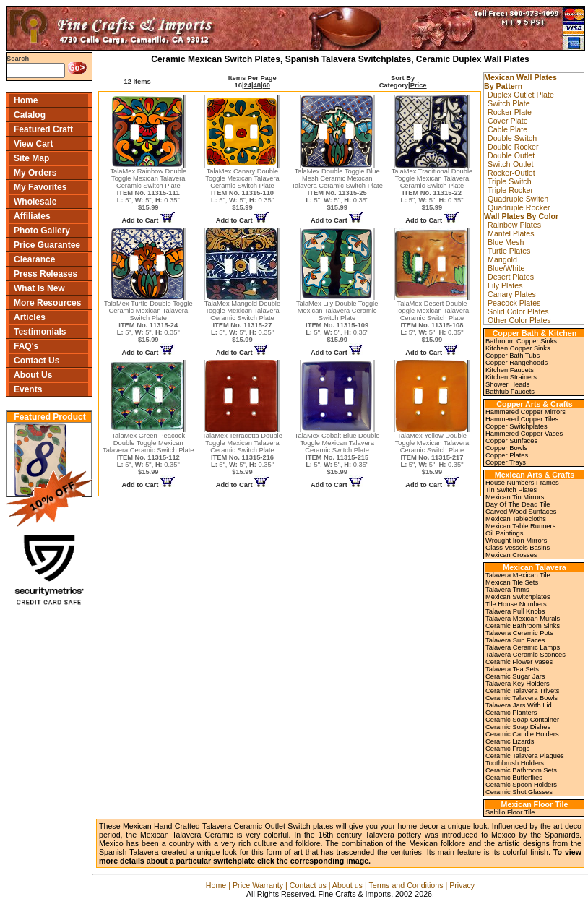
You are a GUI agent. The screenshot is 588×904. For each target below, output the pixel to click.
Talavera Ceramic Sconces (526, 655)
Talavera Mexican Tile (518, 575)
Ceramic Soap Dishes (518, 727)
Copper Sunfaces (511, 441)
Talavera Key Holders (518, 684)
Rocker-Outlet (511, 173)
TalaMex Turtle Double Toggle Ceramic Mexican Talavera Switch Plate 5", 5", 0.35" (148, 322)
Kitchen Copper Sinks (518, 348)
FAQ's (26, 346)
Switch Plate (509, 103)
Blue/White (506, 268)
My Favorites (40, 187)
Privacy (462, 885)
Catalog (30, 115)
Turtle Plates (509, 251)
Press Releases (46, 274)
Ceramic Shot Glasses (519, 792)
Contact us (308, 885)
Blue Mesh (506, 242)
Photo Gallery (42, 231)
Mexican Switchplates (518, 597)
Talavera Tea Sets (512, 669)
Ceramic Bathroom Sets (521, 770)
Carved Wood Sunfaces (521, 512)
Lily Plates (505, 285)
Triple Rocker (510, 190)
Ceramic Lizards (510, 741)
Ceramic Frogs (507, 749)
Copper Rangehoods (516, 363)
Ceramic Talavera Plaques (525, 756)
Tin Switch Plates (511, 490)
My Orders (35, 173)
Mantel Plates (511, 233)
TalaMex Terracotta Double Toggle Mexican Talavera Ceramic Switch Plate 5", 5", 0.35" (242, 454)
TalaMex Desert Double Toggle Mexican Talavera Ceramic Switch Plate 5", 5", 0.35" (432, 322)
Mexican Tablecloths (516, 519)
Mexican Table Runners (520, 526)
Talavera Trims (507, 590)
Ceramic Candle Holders (522, 734)
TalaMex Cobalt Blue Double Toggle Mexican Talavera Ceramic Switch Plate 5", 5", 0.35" (337, 454)
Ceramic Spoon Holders (521, 785)
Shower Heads (507, 384)
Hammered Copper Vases (524, 434)
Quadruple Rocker (519, 207)
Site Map (31, 158)
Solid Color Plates (518, 311)
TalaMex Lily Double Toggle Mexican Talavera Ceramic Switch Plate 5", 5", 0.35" (337, 322)
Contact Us (36, 361)
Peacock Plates (514, 303)
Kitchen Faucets (510, 370)
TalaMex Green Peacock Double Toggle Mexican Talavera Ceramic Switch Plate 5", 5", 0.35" (148, 454)
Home (26, 100)
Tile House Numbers (516, 604)
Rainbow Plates (514, 225)
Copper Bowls (506, 448)
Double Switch (512, 138)
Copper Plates (507, 455)
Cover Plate (508, 121)
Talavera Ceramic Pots (519, 633)
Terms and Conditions (406, 885)
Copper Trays (506, 462)
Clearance (34, 259)
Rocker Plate (510, 112)
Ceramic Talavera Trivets (522, 691)
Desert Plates (511, 277)
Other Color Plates (519, 320)
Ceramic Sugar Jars (515, 676)
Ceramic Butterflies (514, 778)
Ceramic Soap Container (522, 720)
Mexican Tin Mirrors (515, 497)
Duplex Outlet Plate (521, 95)
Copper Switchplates (516, 426)
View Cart (33, 144)
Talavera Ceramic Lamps (523, 647)
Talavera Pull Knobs (515, 611)
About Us (33, 375)
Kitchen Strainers (511, 377)
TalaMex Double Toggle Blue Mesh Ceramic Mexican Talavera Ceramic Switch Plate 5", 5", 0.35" (337, 189)
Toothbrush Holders (515, 763)
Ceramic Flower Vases (519, 662)
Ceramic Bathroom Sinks (523, 626)
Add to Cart (148, 220)
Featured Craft (43, 129)
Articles (30, 317)
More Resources (47, 303)
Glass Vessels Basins (518, 548)
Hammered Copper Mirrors (526, 412)
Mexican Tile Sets (512, 582)
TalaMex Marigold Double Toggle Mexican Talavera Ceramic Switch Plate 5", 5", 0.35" (242, 322)
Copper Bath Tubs (513, 356)
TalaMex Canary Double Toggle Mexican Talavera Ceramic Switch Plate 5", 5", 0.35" (242, 189)
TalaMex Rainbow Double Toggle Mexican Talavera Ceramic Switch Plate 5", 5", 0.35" (148, 189)
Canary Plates (512, 294)
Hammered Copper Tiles (522, 419)
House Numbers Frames (522, 483)
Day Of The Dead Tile (518, 504)
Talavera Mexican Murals (523, 619)
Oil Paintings (504, 533)
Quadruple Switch (518, 199)
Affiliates (32, 216)
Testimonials (40, 332)
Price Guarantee (47, 245)
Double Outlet (511, 155)
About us (347, 885)
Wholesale (35, 202)
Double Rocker (513, 147)
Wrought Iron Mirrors (516, 541)
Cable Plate (507, 129)
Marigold (502, 259)
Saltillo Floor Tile (510, 812)
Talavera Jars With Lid (519, 705)
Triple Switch (510, 181)
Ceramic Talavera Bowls (522, 698)
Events (28, 389)
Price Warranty (258, 885)
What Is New (39, 288)
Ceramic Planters (511, 713)
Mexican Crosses (511, 555)
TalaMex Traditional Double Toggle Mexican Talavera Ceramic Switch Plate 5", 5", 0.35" (432, 189)
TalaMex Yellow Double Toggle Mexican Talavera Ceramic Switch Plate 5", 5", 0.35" (432, 454)
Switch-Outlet (510, 164)
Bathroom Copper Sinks (521, 341)
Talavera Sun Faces (515, 640)
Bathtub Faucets (510, 392)
